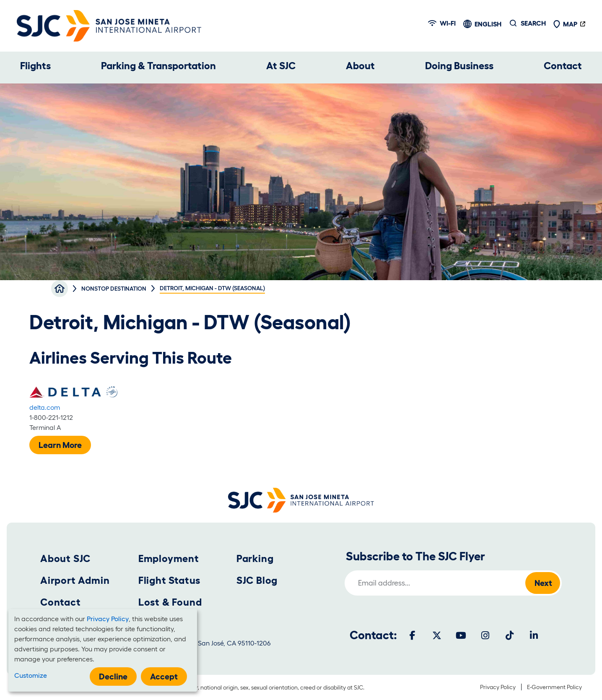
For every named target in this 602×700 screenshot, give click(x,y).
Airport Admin (75, 580)
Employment (169, 558)
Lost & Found (170, 602)
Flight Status (169, 580)
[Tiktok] (510, 635)
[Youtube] (461, 635)
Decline (113, 677)
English (488, 24)
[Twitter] (437, 635)
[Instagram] (485, 635)
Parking (255, 558)
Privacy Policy (498, 687)
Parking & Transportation (158, 66)
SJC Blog (257, 580)
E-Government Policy (554, 687)
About (360, 66)
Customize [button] (31, 675)
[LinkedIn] (534, 635)
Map (565, 24)
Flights (35, 66)
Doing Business (459, 66)
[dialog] (103, 650)
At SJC (281, 66)
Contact (563, 66)
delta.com (45, 407)
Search (533, 23)
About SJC (65, 558)
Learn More (60, 445)
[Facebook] (413, 635)
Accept (164, 677)
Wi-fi (442, 23)
